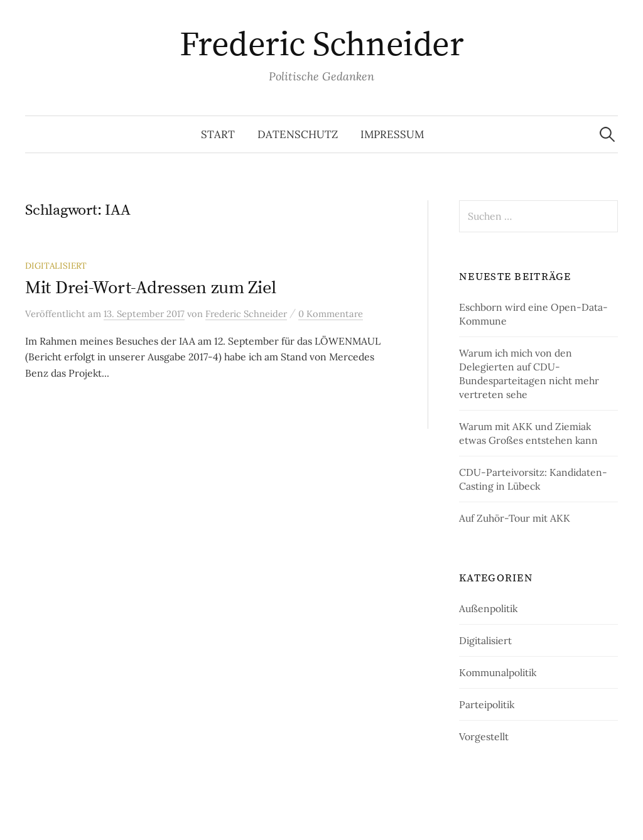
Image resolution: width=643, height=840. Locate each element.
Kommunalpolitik (498, 672)
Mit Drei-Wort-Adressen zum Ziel (150, 288)
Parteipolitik (487, 704)
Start (218, 134)
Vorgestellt (484, 736)
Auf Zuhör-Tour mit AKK (515, 518)
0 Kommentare (331, 314)
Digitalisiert (56, 266)
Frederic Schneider (321, 45)
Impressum (392, 134)
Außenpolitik (488, 608)
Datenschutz (298, 134)
